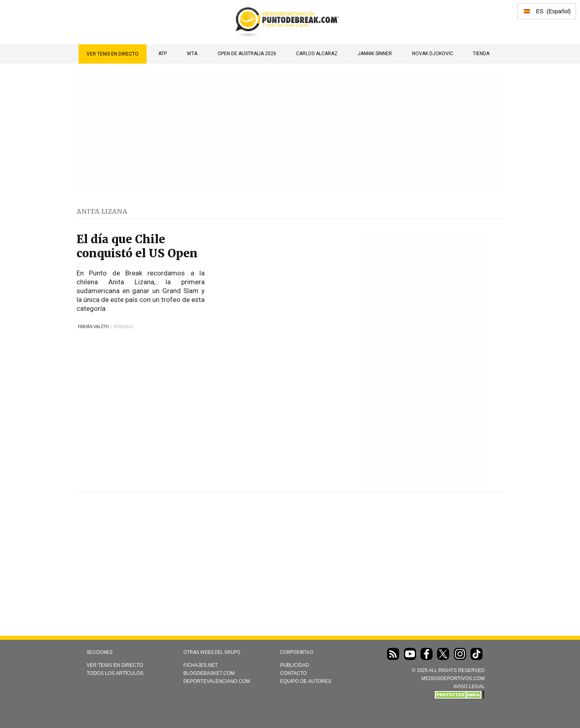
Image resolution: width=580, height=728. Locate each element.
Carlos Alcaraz (317, 54)
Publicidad (294, 665)
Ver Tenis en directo (113, 54)
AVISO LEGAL (469, 687)
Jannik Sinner (375, 54)
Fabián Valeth (93, 327)
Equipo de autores (306, 681)
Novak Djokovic (433, 54)
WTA (192, 54)
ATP (163, 54)
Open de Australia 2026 (247, 54)
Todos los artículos (115, 673)
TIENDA (481, 54)
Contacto (293, 673)
